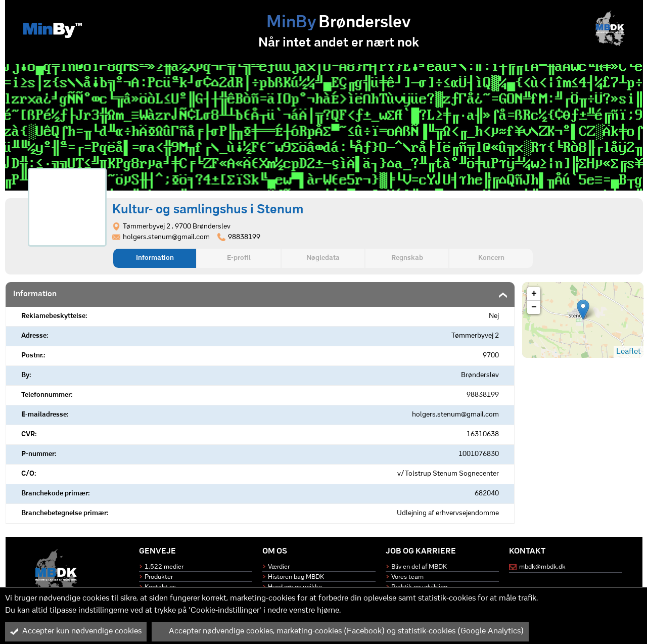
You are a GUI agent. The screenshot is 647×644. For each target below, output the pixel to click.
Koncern (491, 258)
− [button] (534, 307)
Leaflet (629, 352)
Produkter (159, 577)
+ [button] (534, 294)
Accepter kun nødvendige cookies (76, 631)
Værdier (279, 567)
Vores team (407, 577)
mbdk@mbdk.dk (542, 567)
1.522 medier (164, 567)
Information (155, 258)
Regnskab (407, 258)
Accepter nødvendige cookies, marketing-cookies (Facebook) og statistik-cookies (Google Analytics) (340, 631)
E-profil (239, 258)
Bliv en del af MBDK (419, 567)
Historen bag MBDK (296, 577)
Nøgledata (323, 258)
